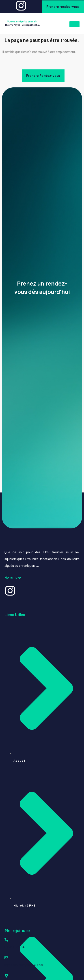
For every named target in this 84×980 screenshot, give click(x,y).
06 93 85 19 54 (15, 947)
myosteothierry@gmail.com (24, 965)
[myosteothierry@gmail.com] (6, 958)
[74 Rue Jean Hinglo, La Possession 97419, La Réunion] (6, 976)
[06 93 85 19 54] (6, 940)
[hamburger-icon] (74, 24)
